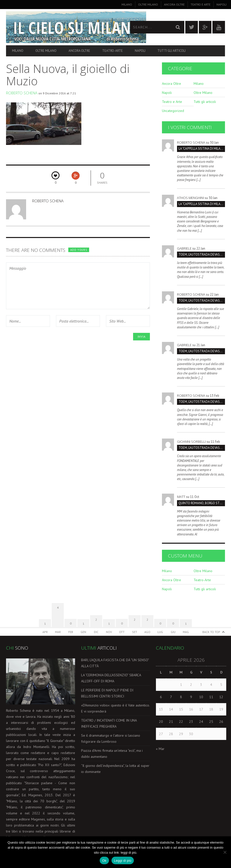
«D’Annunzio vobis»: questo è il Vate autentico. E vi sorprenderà (115, 708)
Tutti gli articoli (171, 51)
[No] (225, 852)
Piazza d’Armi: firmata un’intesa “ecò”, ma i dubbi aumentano (112, 754)
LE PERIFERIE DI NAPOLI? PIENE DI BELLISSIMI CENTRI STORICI (107, 693)
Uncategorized (173, 111)
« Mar (160, 749)
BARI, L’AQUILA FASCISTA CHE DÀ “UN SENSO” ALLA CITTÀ (115, 663)
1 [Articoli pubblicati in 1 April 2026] (181, 685)
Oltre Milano (148, 4)
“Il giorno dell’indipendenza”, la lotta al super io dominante (115, 769)
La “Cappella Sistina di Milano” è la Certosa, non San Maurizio (202, 149)
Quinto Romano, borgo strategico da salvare (202, 503)
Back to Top (211, 632)
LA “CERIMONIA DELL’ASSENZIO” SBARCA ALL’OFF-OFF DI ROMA (111, 678)
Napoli (221, 4)
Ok (104, 861)
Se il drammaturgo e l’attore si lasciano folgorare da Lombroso (111, 738)
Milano (127, 4)
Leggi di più (123, 861)
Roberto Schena (22, 93)
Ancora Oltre (174, 4)
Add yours (79, 250)
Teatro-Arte (112, 51)
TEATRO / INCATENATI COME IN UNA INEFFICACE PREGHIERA (109, 723)
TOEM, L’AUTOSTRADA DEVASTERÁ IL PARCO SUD (202, 254)
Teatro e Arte (200, 4)
